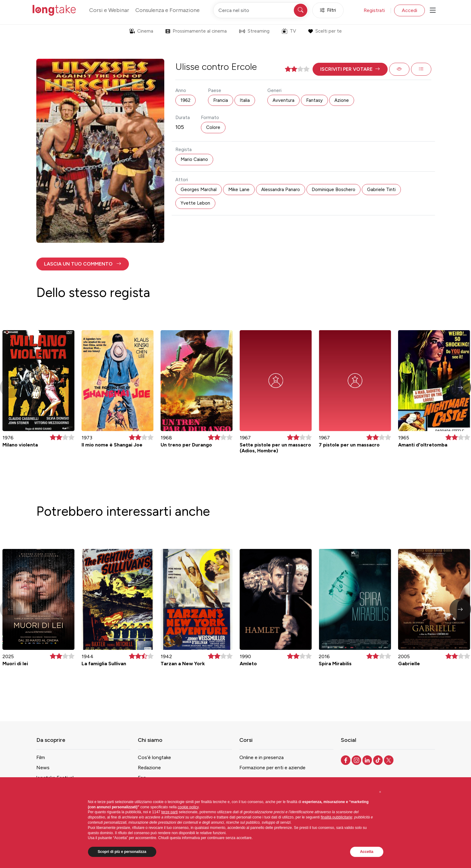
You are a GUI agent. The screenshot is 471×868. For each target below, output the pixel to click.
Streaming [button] (254, 31)
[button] (350, 69)
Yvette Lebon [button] (195, 203)
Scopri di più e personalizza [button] (122, 852)
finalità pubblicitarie (337, 817)
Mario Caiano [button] (194, 159)
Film (41, 757)
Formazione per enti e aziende (272, 768)
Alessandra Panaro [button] (281, 190)
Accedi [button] (409, 10)
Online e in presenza (261, 757)
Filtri (328, 10)
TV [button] (289, 31)
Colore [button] (213, 127)
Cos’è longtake (154, 757)
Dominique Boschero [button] (333, 190)
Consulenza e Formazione (168, 10)
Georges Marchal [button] (199, 190)
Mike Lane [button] (239, 190)
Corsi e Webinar (109, 10)
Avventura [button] (283, 100)
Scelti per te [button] (325, 31)
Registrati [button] (374, 10)
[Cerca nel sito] (261, 10)
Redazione (149, 768)
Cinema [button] (141, 31)
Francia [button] (221, 100)
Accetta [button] (367, 852)
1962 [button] (186, 100)
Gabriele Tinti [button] (381, 190)
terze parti (169, 812)
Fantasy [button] (314, 100)
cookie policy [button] (188, 807)
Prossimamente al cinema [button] (196, 31)
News (43, 768)
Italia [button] (245, 100)
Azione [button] (342, 100)
